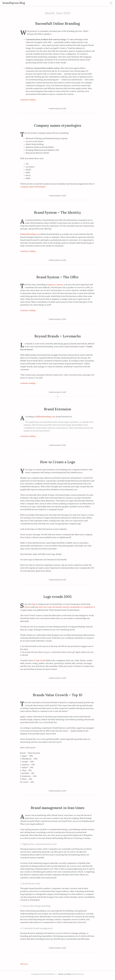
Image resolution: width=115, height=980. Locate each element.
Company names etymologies (58, 125)
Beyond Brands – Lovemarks (58, 336)
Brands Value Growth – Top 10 (58, 695)
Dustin (27, 607)
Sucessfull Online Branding (58, 24)
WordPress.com (77, 974)
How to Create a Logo (58, 462)
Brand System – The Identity (58, 212)
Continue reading (29, 100)
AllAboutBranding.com (30, 234)
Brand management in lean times (58, 808)
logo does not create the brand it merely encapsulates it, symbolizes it (65, 607)
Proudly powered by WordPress (43, 974)
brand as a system (55, 285)
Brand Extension (58, 409)
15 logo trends (40, 660)
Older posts (24, 964)
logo (34, 604)
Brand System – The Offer (58, 277)
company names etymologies (33, 187)
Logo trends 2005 (58, 597)
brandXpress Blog (14, 3)
